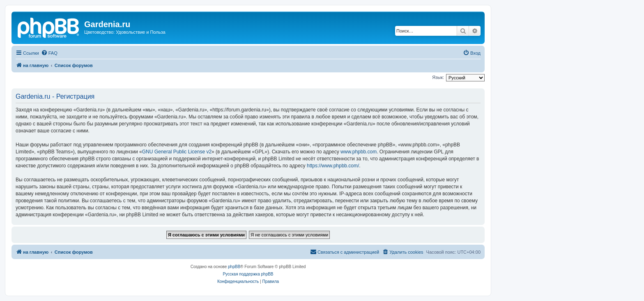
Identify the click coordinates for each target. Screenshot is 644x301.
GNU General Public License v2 (177, 152)
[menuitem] (49, 53)
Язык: (438, 77)
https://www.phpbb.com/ (333, 166)
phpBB (234, 267)
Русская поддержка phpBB (248, 274)
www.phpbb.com (359, 152)
